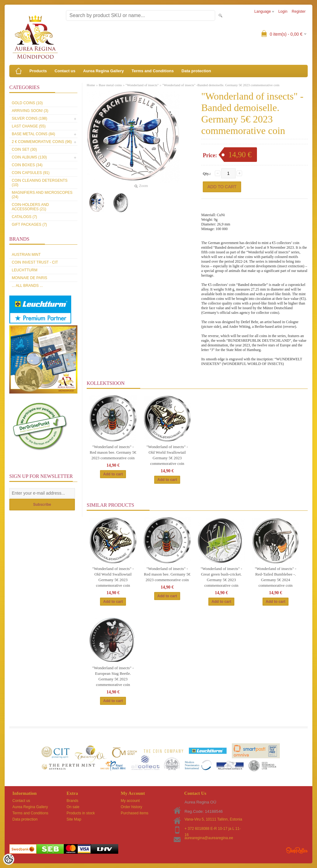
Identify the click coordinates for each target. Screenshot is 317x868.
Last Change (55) (29, 126)
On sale (73, 807)
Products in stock (81, 813)
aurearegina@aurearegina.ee (209, 838)
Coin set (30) (24, 149)
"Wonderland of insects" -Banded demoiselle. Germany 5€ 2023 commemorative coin (221, 85)
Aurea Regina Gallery (104, 71)
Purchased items (135, 813)
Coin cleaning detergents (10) (40, 183)
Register (299, 11)
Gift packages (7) (29, 225)
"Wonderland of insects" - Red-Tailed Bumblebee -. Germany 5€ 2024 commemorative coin (276, 577)
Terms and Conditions (153, 71)
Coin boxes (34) (27, 165)
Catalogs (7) (24, 217)
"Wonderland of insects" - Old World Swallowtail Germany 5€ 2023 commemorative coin (167, 455)
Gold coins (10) (27, 103)
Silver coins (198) (29, 118)
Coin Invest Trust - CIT (35, 262)
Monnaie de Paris (29, 278)
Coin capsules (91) (31, 173)
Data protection (196, 71)
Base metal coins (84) (33, 134)
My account (130, 801)
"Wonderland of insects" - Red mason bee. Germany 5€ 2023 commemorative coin (113, 452)
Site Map (74, 819)
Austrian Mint (26, 255)
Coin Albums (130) (29, 157)
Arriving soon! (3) (30, 111)
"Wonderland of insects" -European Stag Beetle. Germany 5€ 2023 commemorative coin (113, 676)
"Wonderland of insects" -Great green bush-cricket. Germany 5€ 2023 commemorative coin (221, 577)
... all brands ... (27, 286)
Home (91, 85)
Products (38, 71)
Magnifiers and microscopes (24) (42, 195)
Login (283, 11)
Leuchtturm (25, 270)
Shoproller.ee (297, 850)
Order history (131, 807)
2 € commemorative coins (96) (42, 142)
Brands (72, 801)
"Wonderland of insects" (142, 85)
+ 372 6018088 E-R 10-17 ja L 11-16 (213, 829)
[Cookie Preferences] (9, 859)
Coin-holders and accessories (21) (30, 207)
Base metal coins (110, 85)
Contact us (65, 71)
